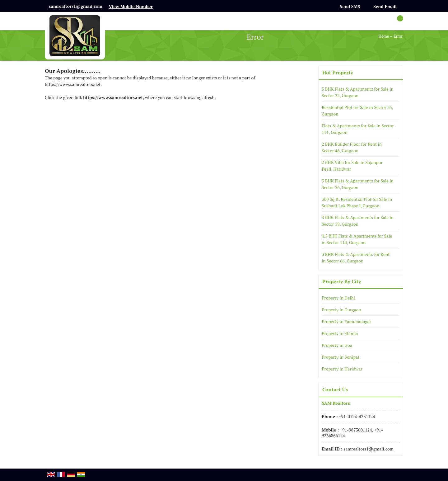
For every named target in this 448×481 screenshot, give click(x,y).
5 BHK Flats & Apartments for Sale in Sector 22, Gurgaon (358, 92)
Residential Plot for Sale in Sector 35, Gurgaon (357, 111)
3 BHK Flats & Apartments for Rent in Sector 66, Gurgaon (356, 257)
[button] (131, 6)
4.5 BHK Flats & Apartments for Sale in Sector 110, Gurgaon (357, 239)
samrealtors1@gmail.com (76, 6)
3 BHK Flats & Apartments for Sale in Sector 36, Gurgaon (358, 184)
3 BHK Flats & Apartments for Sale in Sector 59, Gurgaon (358, 221)
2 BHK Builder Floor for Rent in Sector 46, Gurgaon (352, 147)
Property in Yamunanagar (346, 321)
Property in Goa (337, 345)
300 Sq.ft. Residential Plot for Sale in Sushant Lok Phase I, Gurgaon (357, 202)
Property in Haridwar (342, 369)
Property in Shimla (340, 333)
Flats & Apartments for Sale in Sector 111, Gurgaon (358, 129)
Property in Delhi (338, 298)
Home (384, 36)
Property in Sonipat (341, 357)
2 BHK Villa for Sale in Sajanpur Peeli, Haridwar (352, 166)
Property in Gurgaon (341, 310)
